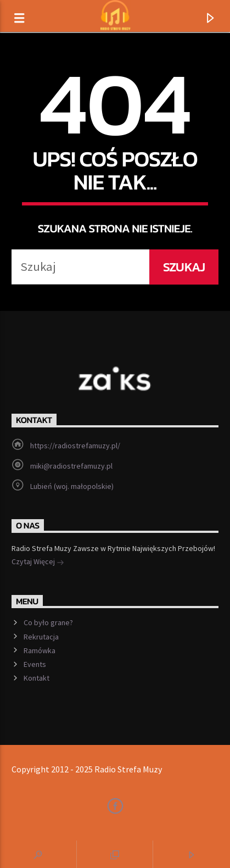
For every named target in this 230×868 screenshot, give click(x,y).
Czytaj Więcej (38, 563)
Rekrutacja (41, 637)
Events (35, 664)
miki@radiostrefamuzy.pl (71, 466)
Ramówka (40, 650)
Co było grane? (48, 622)
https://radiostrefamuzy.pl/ (75, 446)
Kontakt (37, 678)
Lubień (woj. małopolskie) (72, 486)
